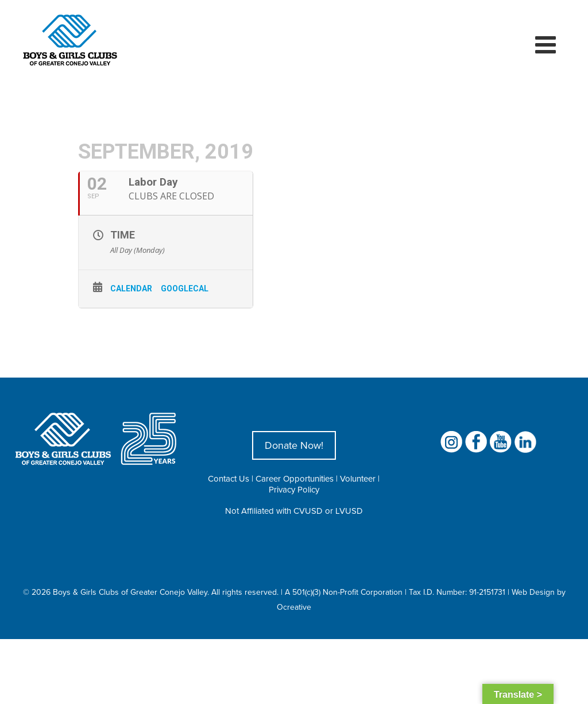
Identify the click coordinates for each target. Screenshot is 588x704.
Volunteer (358, 478)
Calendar (131, 288)
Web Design (533, 592)
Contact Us (229, 478)
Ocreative (294, 607)
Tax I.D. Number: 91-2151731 (457, 592)
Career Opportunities (295, 478)
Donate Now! (294, 445)
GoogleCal (185, 288)
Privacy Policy (294, 489)
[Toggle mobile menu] (547, 44)
